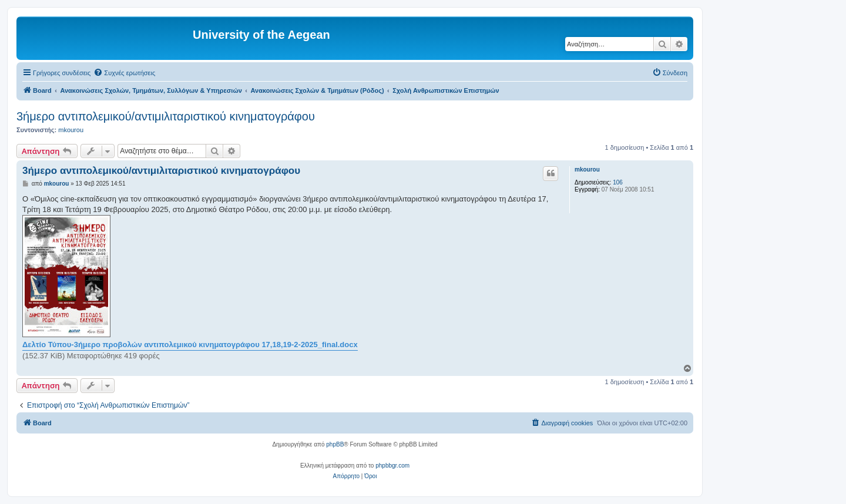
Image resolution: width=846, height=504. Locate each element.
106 (618, 182)
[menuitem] (124, 73)
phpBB (335, 444)
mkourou (71, 130)
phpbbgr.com (392, 466)
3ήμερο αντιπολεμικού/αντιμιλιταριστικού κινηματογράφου (166, 116)
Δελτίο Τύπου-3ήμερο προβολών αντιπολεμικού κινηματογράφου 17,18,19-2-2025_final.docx (190, 345)
